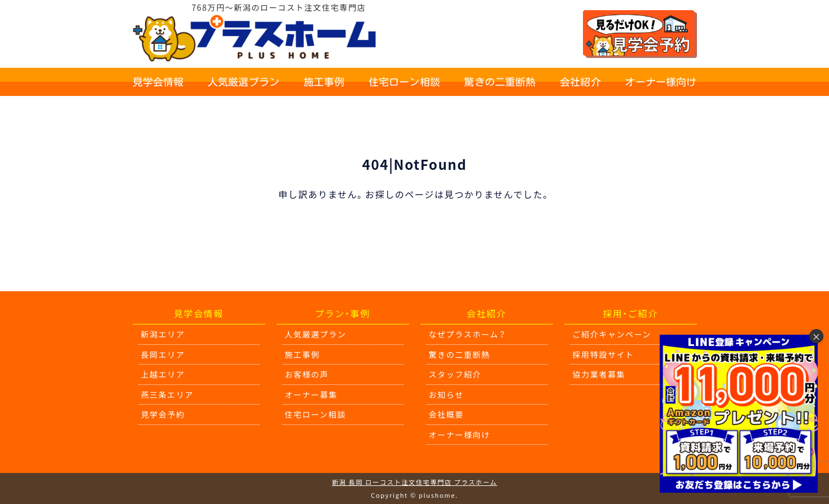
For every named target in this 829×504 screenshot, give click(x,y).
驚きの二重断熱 (500, 82)
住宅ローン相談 (404, 82)
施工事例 (324, 82)
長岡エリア (163, 354)
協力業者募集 (599, 374)
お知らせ (446, 395)
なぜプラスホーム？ (468, 334)
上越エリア (163, 374)
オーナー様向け (661, 82)
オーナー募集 (312, 395)
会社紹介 (580, 82)
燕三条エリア (168, 395)
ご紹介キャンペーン (612, 334)
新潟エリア (163, 334)
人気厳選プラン (244, 82)
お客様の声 (307, 374)
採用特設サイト (604, 354)
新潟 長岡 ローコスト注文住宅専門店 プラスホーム (414, 482)
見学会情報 (158, 82)
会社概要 (446, 414)
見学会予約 (163, 414)
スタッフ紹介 (455, 374)
